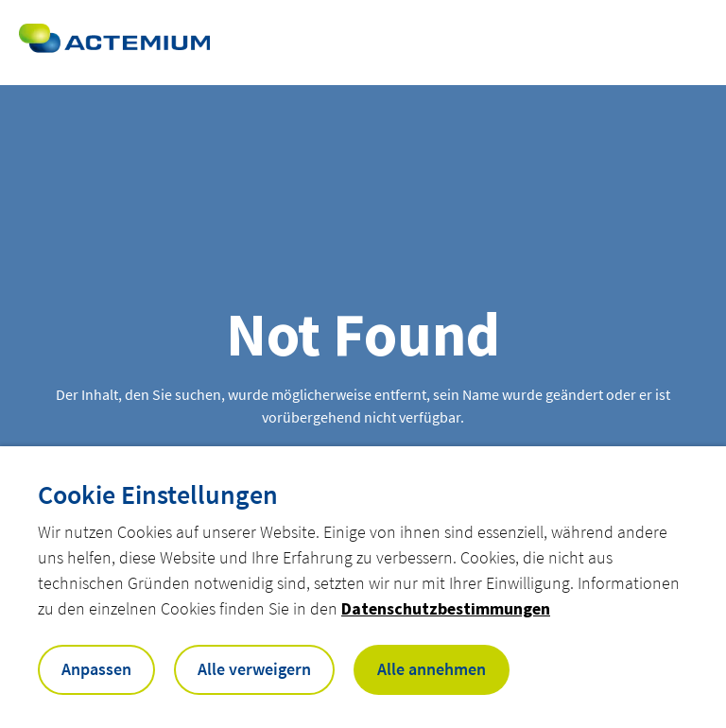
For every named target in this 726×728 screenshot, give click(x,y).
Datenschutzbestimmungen (446, 608)
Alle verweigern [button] (254, 669)
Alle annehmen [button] (432, 669)
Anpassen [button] (96, 669)
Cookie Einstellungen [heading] (158, 494)
